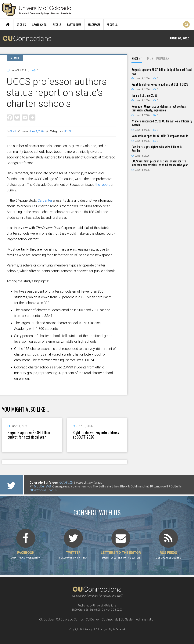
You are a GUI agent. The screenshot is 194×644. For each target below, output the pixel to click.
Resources (94, 24)
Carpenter (45, 200)
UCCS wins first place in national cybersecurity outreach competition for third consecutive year (160, 163)
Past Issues (74, 24)
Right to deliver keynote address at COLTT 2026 (96, 435)
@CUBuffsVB (42, 486)
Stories (21, 24)
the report (103, 185)
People (57, 24)
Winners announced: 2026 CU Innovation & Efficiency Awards (162, 123)
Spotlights (39, 24)
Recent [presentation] (137, 58)
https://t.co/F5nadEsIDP (45, 490)
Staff (13, 131)
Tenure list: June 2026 (144, 95)
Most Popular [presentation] (158, 58)
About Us (112, 24)
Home (8, 24)
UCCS (67, 131)
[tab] (137, 59)
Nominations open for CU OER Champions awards (160, 136)
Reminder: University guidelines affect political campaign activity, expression (159, 108)
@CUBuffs (66, 483)
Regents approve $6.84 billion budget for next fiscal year (29, 435)
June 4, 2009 (37, 131)
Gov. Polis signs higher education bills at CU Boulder (157, 149)
